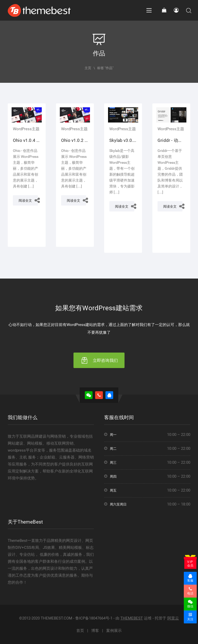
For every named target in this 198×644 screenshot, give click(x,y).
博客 (95, 631)
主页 (88, 68)
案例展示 (114, 631)
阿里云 (173, 618)
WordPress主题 (26, 129)
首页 (80, 631)
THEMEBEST (132, 618)
